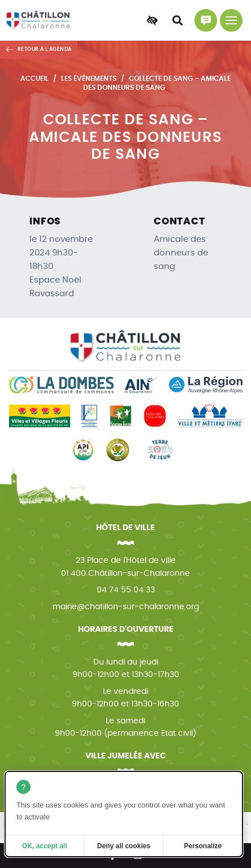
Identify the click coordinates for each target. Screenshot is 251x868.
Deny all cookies (124, 846)
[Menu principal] (231, 20)
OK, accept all (44, 846)
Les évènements (89, 79)
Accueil (34, 79)
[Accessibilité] (152, 20)
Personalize (203, 846)
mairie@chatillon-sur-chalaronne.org (126, 607)
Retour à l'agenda (45, 49)
